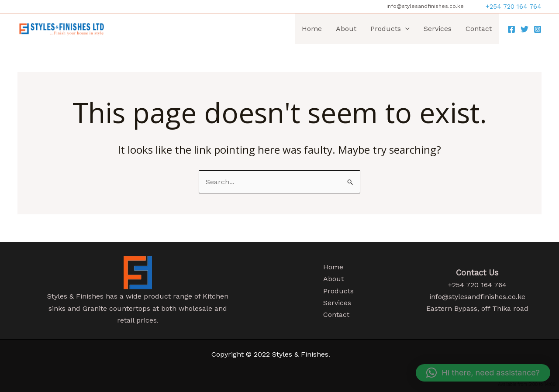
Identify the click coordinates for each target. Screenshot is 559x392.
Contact (479, 29)
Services (438, 29)
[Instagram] (538, 29)
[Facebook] (511, 29)
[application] (405, 29)
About (346, 29)
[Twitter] (524, 29)
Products (390, 29)
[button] (514, 7)
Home (312, 29)
